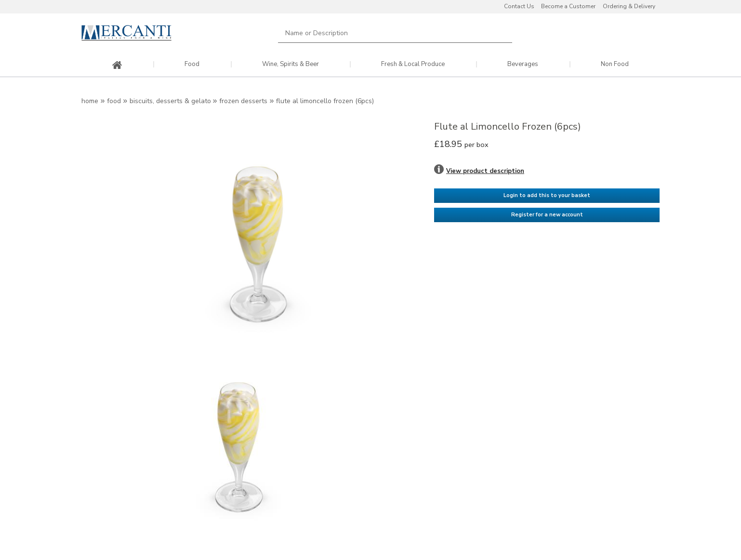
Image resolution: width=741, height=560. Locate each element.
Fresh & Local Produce (413, 64)
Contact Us (519, 6)
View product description (485, 171)
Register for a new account (547, 215)
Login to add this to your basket (547, 195)
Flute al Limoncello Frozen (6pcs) (325, 101)
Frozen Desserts (243, 101)
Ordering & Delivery (629, 6)
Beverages (523, 64)
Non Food (615, 64)
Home (90, 101)
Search (499, 33)
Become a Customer (568, 6)
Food (192, 64)
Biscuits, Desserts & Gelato (171, 101)
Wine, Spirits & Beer (291, 64)
